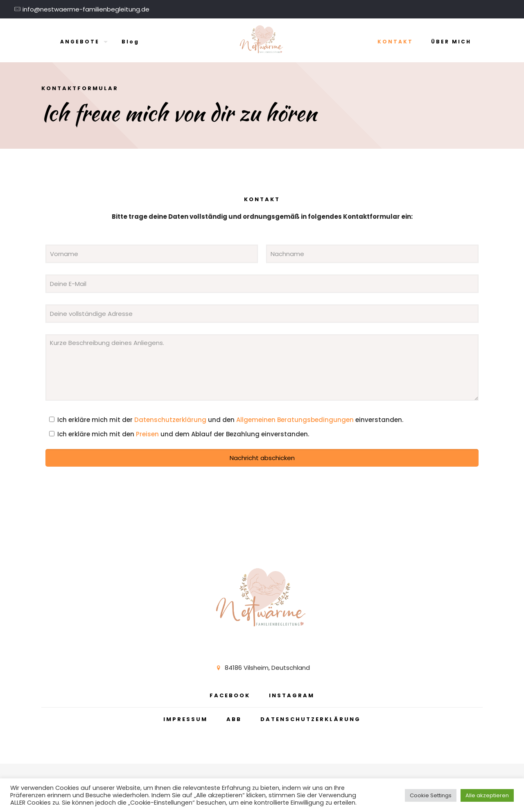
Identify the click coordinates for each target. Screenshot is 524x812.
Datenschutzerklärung (170, 420)
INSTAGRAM (292, 695)
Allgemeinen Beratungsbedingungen (295, 420)
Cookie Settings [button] (431, 795)
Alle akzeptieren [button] (487, 795)
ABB (234, 719)
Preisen (147, 434)
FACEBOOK (230, 695)
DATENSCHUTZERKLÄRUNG (311, 719)
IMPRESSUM (185, 719)
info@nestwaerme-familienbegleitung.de (86, 9)
